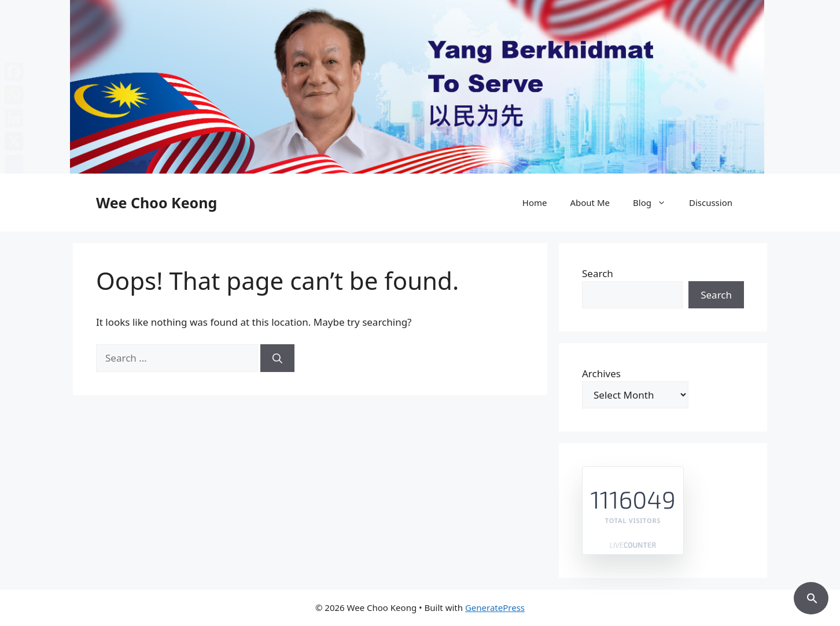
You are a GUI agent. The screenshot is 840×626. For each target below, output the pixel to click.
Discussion (711, 202)
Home (535, 202)
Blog (655, 202)
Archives (601, 373)
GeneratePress (495, 607)
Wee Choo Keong (156, 202)
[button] (811, 596)
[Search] (277, 358)
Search (598, 273)
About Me (590, 202)
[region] (420, 87)
